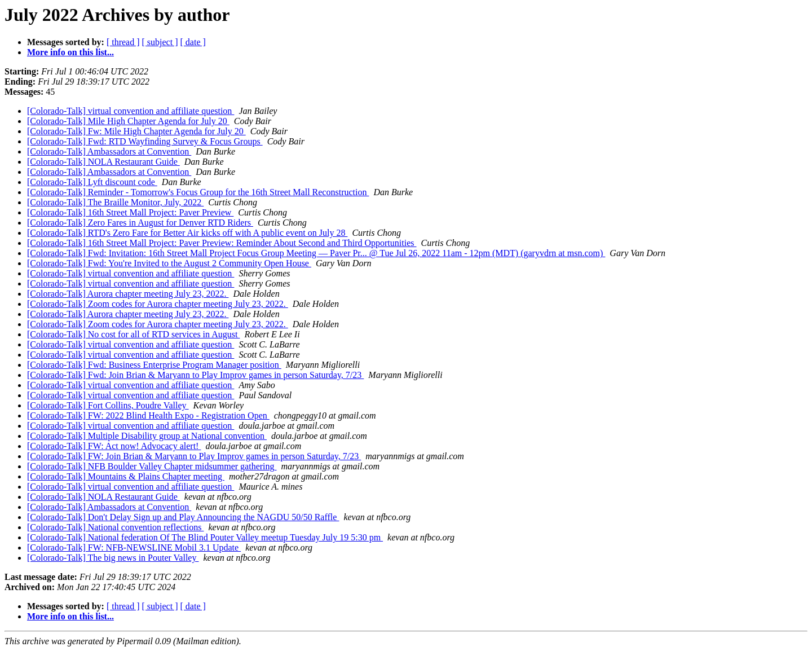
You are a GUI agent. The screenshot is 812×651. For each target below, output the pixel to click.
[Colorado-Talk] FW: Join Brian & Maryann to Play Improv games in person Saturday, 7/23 (194, 456)
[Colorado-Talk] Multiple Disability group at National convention (147, 436)
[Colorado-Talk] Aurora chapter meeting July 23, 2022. (128, 294)
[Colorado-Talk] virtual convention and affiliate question (131, 111)
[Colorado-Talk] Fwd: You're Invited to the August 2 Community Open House (169, 263)
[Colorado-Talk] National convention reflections (115, 527)
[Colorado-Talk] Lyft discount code (92, 182)
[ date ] (193, 42)
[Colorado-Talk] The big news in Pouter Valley (113, 558)
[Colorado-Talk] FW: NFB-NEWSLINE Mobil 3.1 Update (134, 547)
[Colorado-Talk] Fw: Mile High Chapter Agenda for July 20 (136, 131)
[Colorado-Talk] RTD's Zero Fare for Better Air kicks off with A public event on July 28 (187, 233)
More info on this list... (70, 52)
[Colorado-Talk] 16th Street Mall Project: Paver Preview (130, 212)
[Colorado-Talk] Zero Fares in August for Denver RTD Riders (140, 223)
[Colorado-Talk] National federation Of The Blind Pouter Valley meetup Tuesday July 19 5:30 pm (205, 537)
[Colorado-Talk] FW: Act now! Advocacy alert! (114, 446)
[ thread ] (123, 42)
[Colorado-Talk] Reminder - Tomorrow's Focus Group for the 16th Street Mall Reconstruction (198, 192)
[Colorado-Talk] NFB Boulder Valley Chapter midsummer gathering (152, 466)
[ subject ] (160, 42)
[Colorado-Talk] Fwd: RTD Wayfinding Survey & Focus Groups (145, 141)
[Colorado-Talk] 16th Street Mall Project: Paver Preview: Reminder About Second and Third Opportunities (222, 243)
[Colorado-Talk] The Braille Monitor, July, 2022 (115, 202)
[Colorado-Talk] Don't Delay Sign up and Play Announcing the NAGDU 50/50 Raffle (183, 517)
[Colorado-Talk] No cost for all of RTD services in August (133, 334)
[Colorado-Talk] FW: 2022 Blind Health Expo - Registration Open (148, 415)
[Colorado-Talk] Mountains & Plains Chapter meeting (126, 476)
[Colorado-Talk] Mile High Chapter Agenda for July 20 (128, 121)
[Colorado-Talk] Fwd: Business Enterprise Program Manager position (154, 365)
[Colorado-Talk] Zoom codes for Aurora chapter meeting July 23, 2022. (158, 304)
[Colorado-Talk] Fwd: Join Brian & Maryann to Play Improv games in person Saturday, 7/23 (195, 375)
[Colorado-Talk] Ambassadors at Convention (109, 151)
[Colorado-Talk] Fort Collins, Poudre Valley (108, 405)
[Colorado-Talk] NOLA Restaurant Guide (103, 162)
